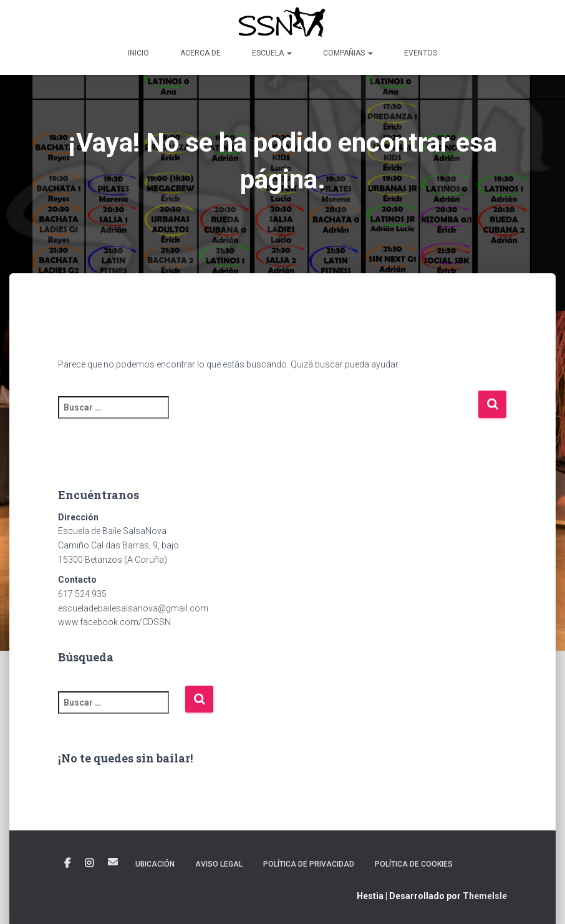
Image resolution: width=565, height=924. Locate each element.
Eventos (421, 53)
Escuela (272, 53)
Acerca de (200, 53)
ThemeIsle (485, 896)
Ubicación (155, 864)
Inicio (138, 53)
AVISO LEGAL (219, 864)
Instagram (89, 863)
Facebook (67, 863)
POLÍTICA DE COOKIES (414, 864)
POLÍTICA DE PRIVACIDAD (309, 864)
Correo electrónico (113, 862)
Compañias (348, 53)
